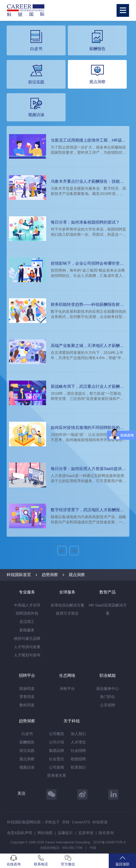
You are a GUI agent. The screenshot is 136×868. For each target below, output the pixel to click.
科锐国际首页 (19, 575)
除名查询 (106, 833)
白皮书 (27, 734)
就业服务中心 (108, 689)
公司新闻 (57, 767)
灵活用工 (27, 622)
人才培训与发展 (27, 647)
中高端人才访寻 (27, 605)
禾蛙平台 (67, 689)
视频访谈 (27, 767)
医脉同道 (27, 689)
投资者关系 (57, 775)
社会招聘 (78, 751)
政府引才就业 (67, 613)
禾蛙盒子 (52, 822)
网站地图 (45, 833)
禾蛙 (66, 822)
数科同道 (27, 705)
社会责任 (57, 759)
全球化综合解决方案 (67, 605)
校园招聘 (78, 759)
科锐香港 (100, 822)
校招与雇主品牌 (27, 638)
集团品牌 (57, 751)
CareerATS (81, 822)
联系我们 (78, 767)
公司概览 (57, 734)
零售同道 (27, 697)
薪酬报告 (27, 742)
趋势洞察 (50, 575)
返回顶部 (122, 861)
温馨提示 (65, 833)
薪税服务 (27, 630)
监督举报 (86, 833)
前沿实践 (27, 751)
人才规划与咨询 (27, 655)
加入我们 (78, 734)
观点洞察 (77, 575)
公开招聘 (108, 705)
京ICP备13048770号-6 (109, 842)
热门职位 (108, 697)
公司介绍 (57, 742)
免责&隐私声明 (20, 833)
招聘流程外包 (27, 613)
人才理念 (78, 742)
